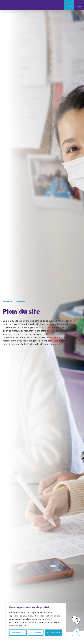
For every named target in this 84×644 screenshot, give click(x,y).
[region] (36, 621)
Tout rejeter (36, 633)
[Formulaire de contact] (76, 633)
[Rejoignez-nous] (76, 620)
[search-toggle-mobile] (69, 5)
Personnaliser (18, 633)
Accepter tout (53, 633)
